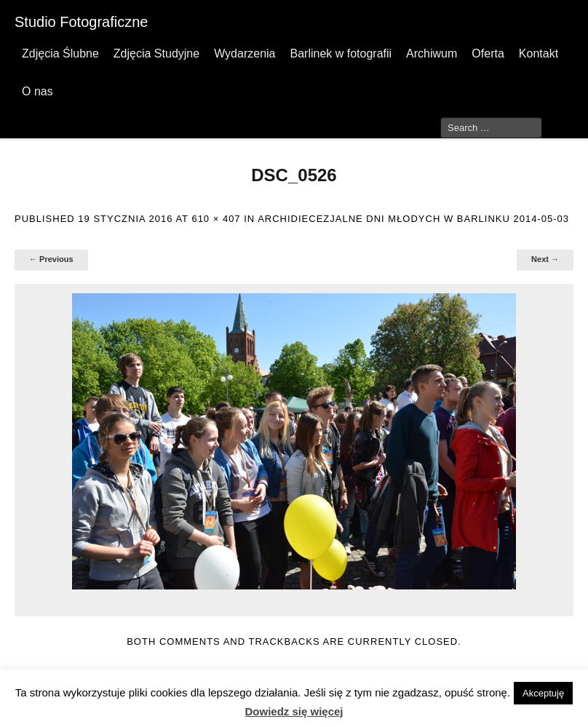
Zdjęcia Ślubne (60, 53)
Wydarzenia (245, 53)
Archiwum (432, 53)
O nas (37, 91)
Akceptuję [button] (543, 693)
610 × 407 (216, 219)
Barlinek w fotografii (341, 53)
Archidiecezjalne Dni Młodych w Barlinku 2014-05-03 (413, 219)
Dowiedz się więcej (294, 711)
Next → (545, 259)
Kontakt (539, 53)
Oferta (488, 53)
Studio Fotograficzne (81, 22)
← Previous (51, 259)
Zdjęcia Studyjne (156, 53)
